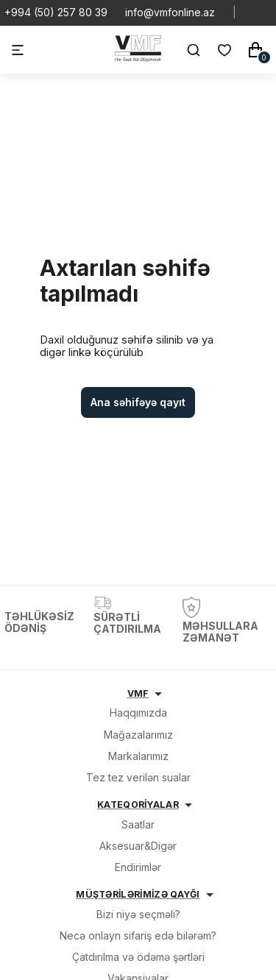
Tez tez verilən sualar (138, 777)
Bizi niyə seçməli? (138, 914)
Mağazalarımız (138, 735)
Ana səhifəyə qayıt (138, 402)
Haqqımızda (138, 713)
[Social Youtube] (266, 13)
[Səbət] (255, 50)
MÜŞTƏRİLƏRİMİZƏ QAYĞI (138, 894)
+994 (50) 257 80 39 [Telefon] (56, 13)
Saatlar (138, 824)
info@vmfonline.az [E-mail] (170, 13)
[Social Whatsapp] (254, 13)
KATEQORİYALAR (138, 805)
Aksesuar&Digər (138, 846)
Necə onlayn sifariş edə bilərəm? (138, 935)
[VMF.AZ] (138, 58)
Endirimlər (138, 867)
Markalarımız (138, 756)
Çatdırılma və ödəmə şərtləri (138, 957)
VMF (138, 693)
